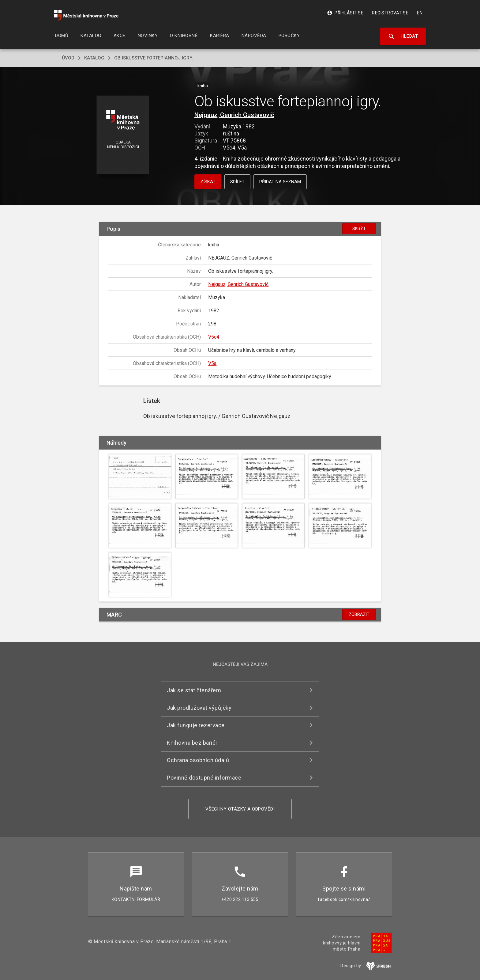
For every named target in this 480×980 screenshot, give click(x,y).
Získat (208, 182)
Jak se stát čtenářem (194, 690)
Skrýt (359, 229)
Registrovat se (390, 13)
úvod (68, 58)
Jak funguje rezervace (196, 725)
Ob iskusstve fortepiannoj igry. (154, 58)
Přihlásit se (345, 13)
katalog (94, 58)
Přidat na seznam (280, 182)
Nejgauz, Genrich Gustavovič (234, 115)
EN (420, 13)
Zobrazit (359, 614)
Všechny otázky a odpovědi (240, 809)
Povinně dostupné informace (204, 778)
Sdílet (237, 182)
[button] (123, 135)
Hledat (403, 36)
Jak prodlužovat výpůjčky (199, 708)
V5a (212, 363)
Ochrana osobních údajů (198, 760)
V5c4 (214, 337)
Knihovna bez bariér (192, 743)
